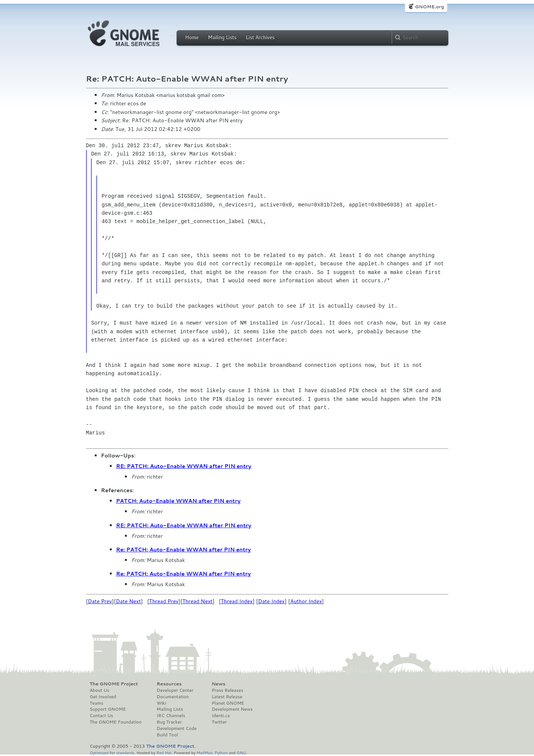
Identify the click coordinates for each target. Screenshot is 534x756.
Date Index (272, 601)
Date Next (128, 601)
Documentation (173, 697)
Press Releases (227, 690)
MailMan (205, 752)
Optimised (99, 752)
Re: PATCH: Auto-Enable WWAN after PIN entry (184, 550)
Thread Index (237, 601)
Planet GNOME (228, 703)
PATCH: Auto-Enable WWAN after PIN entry (179, 501)
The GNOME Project (114, 684)
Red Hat (164, 752)
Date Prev (100, 601)
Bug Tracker (169, 722)
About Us (100, 690)
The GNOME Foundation (116, 722)
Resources (169, 684)
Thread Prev (164, 601)
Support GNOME (108, 709)
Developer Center (175, 690)
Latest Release (227, 697)
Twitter (219, 722)
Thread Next (197, 601)
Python (221, 752)
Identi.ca (221, 716)
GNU (241, 752)
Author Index (306, 601)
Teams (97, 703)
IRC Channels (171, 716)
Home (192, 37)
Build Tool (167, 735)
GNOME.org (429, 7)
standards (125, 752)
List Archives (260, 37)
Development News (232, 709)
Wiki (161, 703)
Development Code (177, 728)
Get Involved (103, 697)
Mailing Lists (222, 37)
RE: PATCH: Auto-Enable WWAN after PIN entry (184, 466)
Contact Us (102, 716)
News (219, 684)
